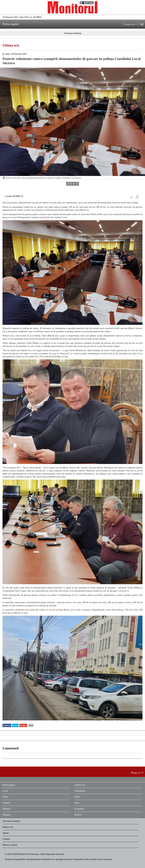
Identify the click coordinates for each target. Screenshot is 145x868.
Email (31, 725)
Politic (6, 797)
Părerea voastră (10, 845)
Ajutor (6, 833)
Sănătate (7, 809)
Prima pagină (9, 785)
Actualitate (80, 791)
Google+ (23, 725)
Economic (79, 809)
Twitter (15, 725)
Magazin (7, 815)
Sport (77, 797)
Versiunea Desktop (11, 821)
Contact (6, 839)
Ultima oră (11, 45)
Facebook (7, 725)
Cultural (6, 803)
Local (5, 791)
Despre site (8, 827)
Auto (77, 803)
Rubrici (78, 815)
